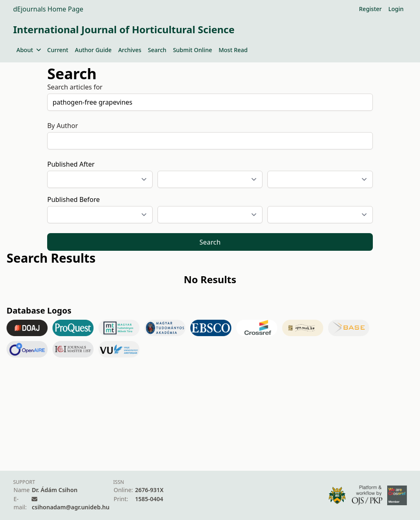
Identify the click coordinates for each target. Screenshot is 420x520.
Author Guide (93, 50)
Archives (130, 50)
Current (58, 50)
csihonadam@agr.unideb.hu (70, 507)
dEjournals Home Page (48, 9)
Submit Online (193, 50)
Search (157, 50)
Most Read (233, 50)
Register (370, 9)
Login (396, 9)
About (29, 50)
